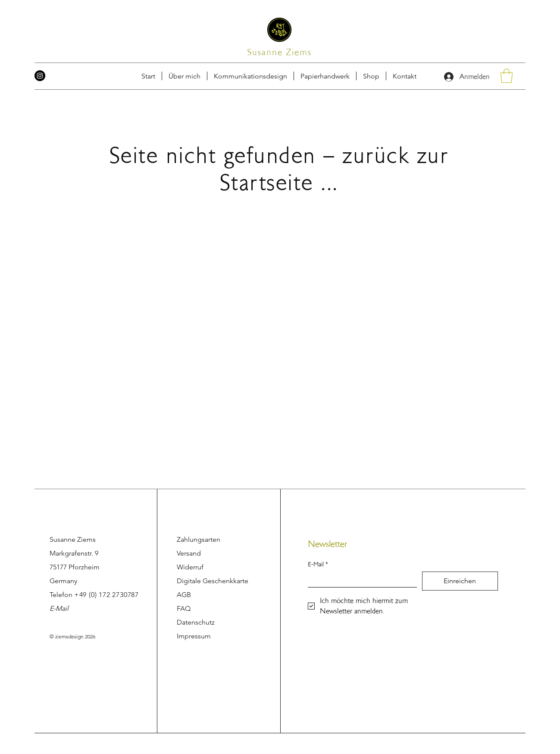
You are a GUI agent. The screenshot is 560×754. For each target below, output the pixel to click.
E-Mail (59, 608)
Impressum (194, 636)
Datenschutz (196, 622)
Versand (189, 553)
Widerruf (190, 567)
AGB (184, 595)
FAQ (184, 608)
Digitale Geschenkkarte (213, 581)
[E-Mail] (360, 579)
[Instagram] (40, 76)
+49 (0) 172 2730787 (106, 595)
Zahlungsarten (199, 539)
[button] (405, 76)
